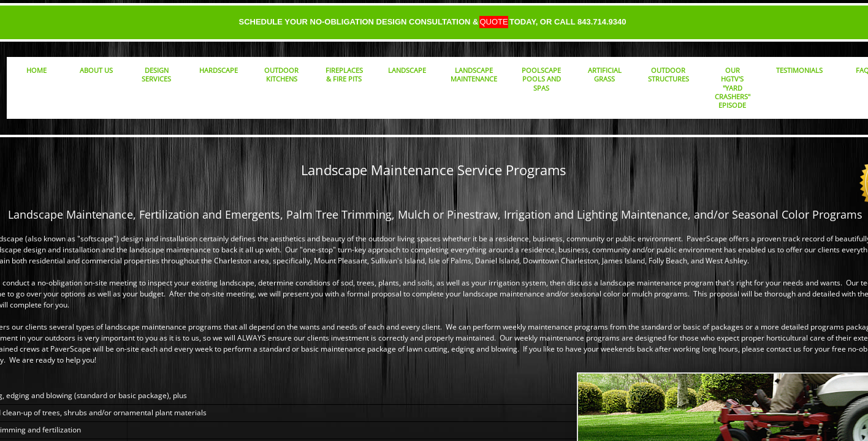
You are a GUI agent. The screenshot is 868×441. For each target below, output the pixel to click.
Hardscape (219, 70)
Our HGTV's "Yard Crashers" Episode (733, 88)
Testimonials (799, 70)
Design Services (156, 74)
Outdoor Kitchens (281, 74)
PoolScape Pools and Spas (541, 79)
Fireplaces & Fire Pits (344, 74)
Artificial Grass (605, 74)
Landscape (407, 70)
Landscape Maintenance (474, 74)
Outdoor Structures (668, 74)
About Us (96, 70)
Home (36, 70)
